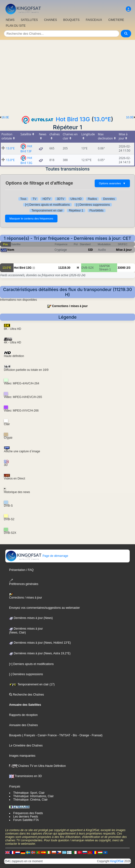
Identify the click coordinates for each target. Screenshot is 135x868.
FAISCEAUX (94, 20)
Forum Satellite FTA (26, 820)
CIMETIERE (116, 20)
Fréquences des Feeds (28, 813)
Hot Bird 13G (73, 119)
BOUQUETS (71, 20)
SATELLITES (29, 20)
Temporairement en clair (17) (32, 684)
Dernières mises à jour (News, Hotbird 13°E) (40, 643)
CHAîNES (50, 20)
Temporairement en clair (47, 211)
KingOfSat (117, 861)
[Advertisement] (67, 76)
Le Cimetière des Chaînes (26, 746)
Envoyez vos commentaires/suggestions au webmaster (45, 608)
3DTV (60, 199)
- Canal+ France (46, 735)
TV (34, 199)
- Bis (74, 735)
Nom (11, 250)
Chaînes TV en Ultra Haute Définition (38, 766)
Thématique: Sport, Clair (29, 793)
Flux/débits (97, 211)
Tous (23, 199)
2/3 (128, 268)
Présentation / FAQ (21, 570)
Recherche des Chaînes (27, 695)
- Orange (83, 735)
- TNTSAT (64, 735)
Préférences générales (24, 582)
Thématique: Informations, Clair (33, 796)
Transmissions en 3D (25, 776)
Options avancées (112, 183)
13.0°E (102, 119)
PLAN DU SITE (16, 26)
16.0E (5, 117)
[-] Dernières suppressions (93, 205)
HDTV (46, 199)
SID (91, 250)
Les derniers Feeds (26, 817)
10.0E (130, 117)
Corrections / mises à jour (70, 306)
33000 (121, 268)
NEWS (10, 20)
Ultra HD (76, 199)
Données (109, 199)
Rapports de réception (23, 715)
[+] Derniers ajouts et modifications (47, 205)
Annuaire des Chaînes (24, 725)
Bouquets (15, 735)
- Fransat (95, 735)
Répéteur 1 (76, 211)
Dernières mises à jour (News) (31, 618)
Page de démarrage (37, 556)
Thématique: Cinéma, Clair (31, 800)
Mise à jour (124, 250)
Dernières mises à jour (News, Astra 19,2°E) (40, 653)
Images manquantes (22, 756)
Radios (92, 199)
